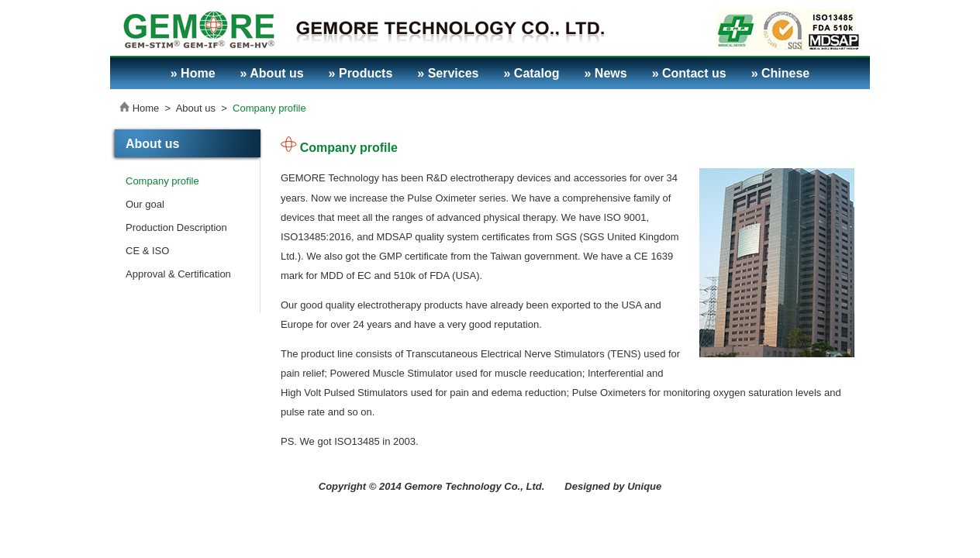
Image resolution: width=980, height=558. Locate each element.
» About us (272, 73)
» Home (193, 73)
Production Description (176, 227)
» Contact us (689, 73)
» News (606, 73)
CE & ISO (147, 251)
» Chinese (781, 73)
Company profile (269, 108)
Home (146, 108)
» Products (361, 73)
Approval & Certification (178, 274)
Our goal (145, 204)
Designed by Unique (613, 486)
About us (196, 108)
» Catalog (531, 73)
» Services (448, 73)
